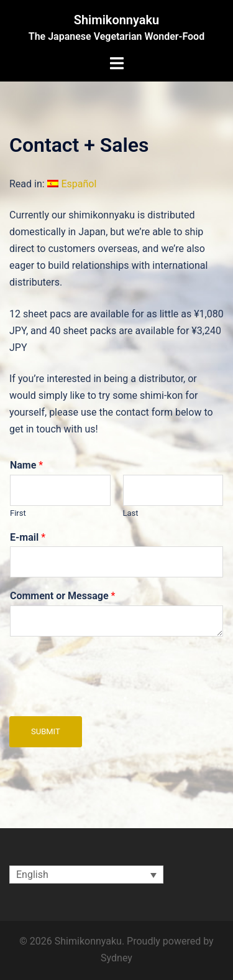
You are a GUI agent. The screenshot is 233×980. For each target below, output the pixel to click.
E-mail (28, 537)
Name (26, 465)
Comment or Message (62, 596)
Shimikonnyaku (117, 20)
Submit (46, 731)
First (18, 513)
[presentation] (104, 696)
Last (131, 513)
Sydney (116, 958)
